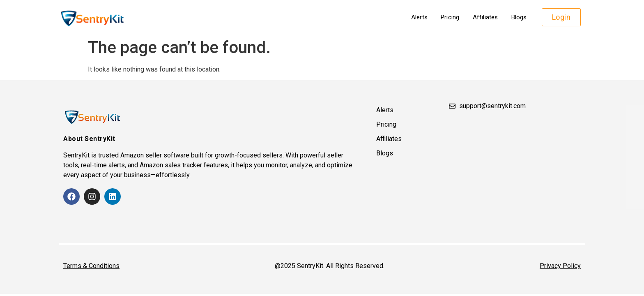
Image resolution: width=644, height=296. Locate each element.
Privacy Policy (560, 266)
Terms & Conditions (91, 266)
